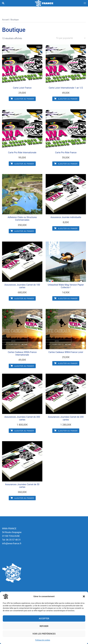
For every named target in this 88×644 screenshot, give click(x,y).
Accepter (44, 619)
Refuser (44, 626)
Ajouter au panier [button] (22, 99)
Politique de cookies (43, 640)
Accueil (5, 20)
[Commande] (71, 38)
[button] (84, 596)
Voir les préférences (44, 634)
